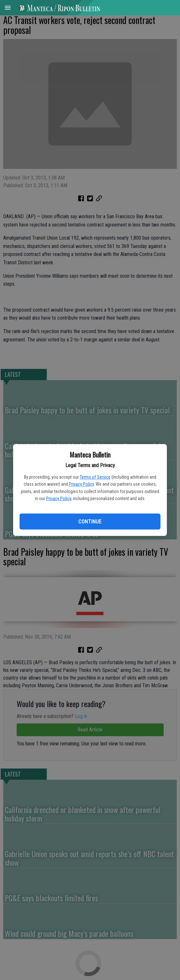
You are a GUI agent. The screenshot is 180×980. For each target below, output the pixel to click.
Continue (90, 522)
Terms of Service (95, 477)
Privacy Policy (81, 484)
